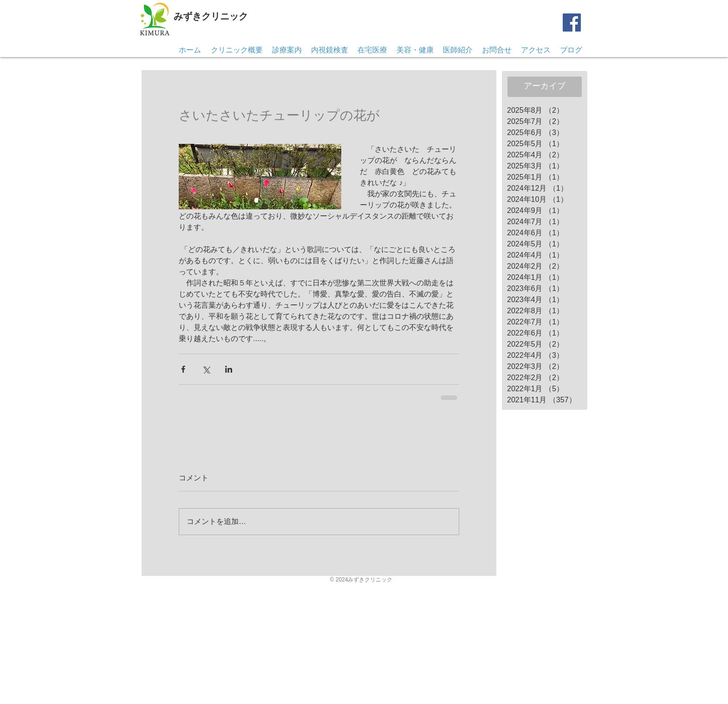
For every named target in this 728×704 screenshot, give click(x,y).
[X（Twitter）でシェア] (206, 369)
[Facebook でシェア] (183, 369)
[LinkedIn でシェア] (229, 369)
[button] (497, 50)
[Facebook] (572, 23)
